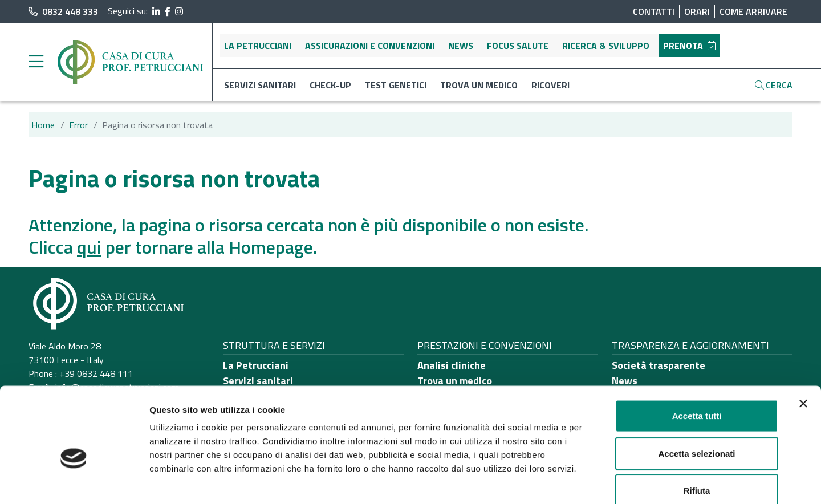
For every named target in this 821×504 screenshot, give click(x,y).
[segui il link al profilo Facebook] (168, 11)
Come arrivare (753, 11)
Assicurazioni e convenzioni (370, 46)
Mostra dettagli (600, 481)
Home (43, 125)
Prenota (689, 46)
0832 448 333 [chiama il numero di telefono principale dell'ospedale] (63, 11)
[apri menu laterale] (36, 64)
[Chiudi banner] (803, 342)
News (461, 46)
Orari (697, 11)
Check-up (330, 85)
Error (78, 125)
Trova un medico (479, 85)
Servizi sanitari (260, 85)
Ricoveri (550, 85)
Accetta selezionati (696, 392)
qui (89, 247)
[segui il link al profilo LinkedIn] (156, 11)
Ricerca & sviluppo (606, 46)
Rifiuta (697, 429)
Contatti (654, 11)
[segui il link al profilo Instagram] (179, 11)
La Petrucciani (258, 46)
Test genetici (396, 85)
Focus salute (518, 46)
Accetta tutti (697, 354)
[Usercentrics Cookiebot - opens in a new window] (74, 482)
